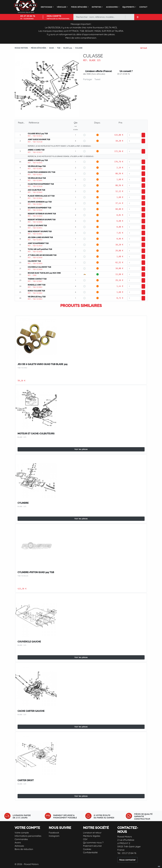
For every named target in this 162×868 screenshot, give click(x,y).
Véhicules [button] (62, 7)
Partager (88, 79)
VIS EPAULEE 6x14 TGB (37, 297)
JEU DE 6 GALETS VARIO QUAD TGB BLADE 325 (43, 364)
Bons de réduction (24, 849)
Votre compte (22, 833)
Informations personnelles (28, 836)
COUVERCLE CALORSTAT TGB (39, 267)
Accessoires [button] (112, 7)
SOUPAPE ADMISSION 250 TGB (40, 202)
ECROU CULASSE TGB (36, 291)
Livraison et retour (92, 833)
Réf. (86, 60)
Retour (144, 48)
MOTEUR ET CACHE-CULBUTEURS (36, 434)
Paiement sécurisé (92, 846)
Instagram (54, 836)
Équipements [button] (128, 7)
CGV (85, 839)
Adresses (19, 846)
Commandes (21, 839)
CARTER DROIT (26, 780)
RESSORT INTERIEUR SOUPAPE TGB (42, 220)
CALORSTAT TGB (34, 261)
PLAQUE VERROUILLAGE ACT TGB (41, 196)
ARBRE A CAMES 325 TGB (38, 160)
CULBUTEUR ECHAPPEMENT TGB (41, 184)
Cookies (87, 849)
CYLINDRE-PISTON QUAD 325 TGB (36, 572)
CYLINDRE (23, 503)
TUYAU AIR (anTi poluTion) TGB (40, 249)
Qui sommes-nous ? (93, 842)
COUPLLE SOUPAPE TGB (37, 226)
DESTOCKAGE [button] (46, 7)
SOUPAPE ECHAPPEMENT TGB (39, 208)
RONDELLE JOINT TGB (37, 285)
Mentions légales (92, 836)
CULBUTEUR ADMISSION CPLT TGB (41, 172)
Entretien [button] (96, 7)
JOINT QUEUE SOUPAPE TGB (39, 140)
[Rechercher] (99, 17)
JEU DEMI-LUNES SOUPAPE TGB (40, 237)
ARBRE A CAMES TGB (36, 150)
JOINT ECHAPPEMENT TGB (38, 243)
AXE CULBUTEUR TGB (36, 190)
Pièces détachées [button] (79, 7)
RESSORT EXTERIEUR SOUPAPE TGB (42, 214)
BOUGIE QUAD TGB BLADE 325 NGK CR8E (44, 273)
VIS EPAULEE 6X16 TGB (37, 178)
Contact (143, 7)
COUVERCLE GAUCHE (29, 642)
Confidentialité (90, 852)
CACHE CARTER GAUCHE (31, 711)
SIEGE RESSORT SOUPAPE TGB (40, 232)
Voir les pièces (81, 449)
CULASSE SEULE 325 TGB (38, 134)
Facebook (54, 833)
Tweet (97, 79)
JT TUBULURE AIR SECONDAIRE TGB (42, 255)
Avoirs (18, 842)
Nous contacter (128, 860)
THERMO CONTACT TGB (37, 279)
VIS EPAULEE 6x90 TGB (37, 166)
